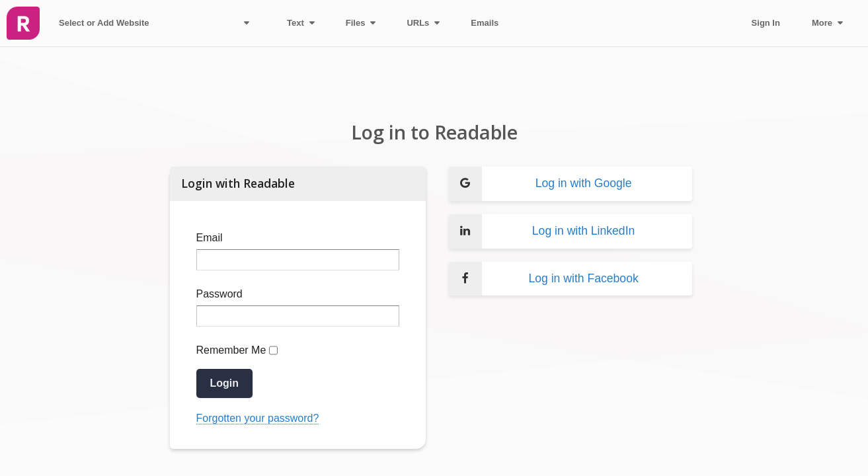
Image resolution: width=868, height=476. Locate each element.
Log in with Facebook (544, 279)
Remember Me (231, 350)
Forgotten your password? (258, 418)
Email (210, 238)
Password (219, 294)
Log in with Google (540, 184)
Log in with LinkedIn (542, 231)
